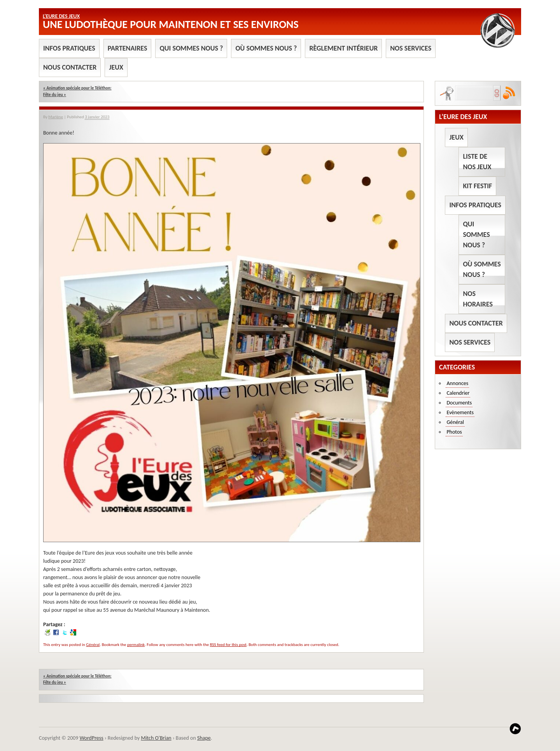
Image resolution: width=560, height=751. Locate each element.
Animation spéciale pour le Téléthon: (77, 88)
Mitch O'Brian (156, 738)
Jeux (116, 67)
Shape (204, 738)
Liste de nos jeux (477, 162)
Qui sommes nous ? (191, 48)
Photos (454, 432)
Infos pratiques (69, 48)
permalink (136, 645)
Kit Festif (477, 186)
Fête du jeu (55, 95)
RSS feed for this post (228, 645)
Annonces (457, 383)
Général (93, 645)
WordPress (92, 738)
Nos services (411, 48)
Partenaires (128, 48)
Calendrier (458, 393)
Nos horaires (478, 299)
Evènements (460, 412)
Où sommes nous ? (266, 48)
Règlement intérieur (343, 48)
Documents (459, 403)
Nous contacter (70, 67)
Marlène (56, 117)
